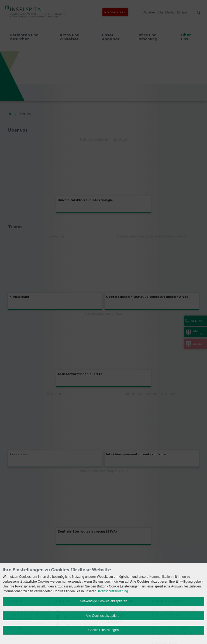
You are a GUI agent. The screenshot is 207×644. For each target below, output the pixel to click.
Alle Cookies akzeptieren (103, 616)
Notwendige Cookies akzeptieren (103, 601)
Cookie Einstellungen (104, 630)
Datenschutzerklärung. (113, 591)
